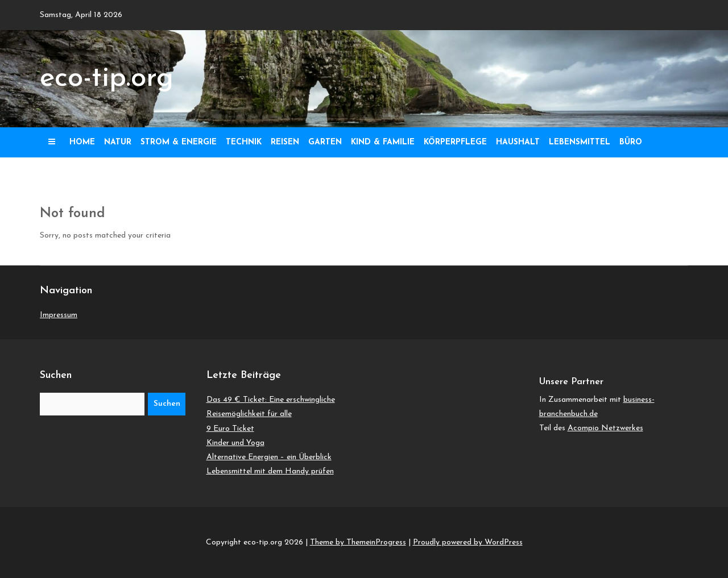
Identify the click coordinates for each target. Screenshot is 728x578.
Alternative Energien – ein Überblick (269, 457)
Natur (118, 142)
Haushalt (518, 142)
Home (82, 142)
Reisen (285, 142)
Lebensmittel (580, 142)
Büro (631, 142)
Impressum (59, 315)
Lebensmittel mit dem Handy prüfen (270, 471)
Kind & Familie (383, 142)
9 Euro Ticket (230, 429)
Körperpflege (455, 142)
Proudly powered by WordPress (468, 542)
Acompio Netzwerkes (605, 428)
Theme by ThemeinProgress (358, 542)
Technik (244, 142)
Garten (325, 142)
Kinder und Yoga (235, 443)
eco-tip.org (107, 79)
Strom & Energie (179, 142)
